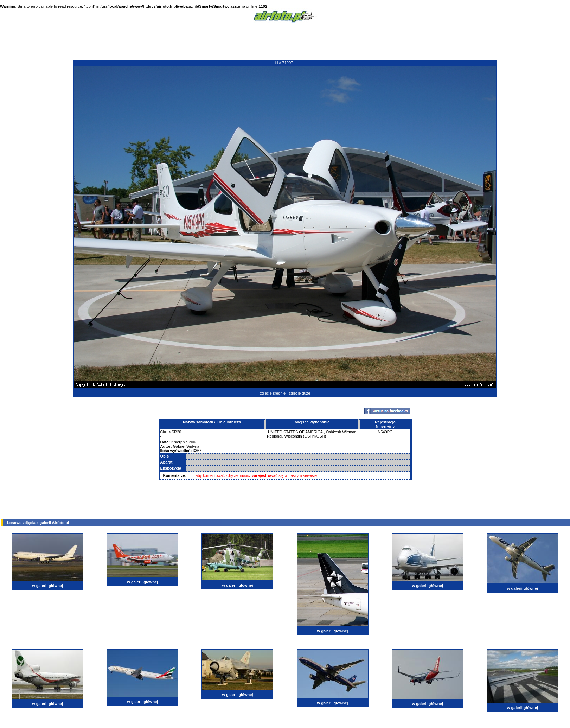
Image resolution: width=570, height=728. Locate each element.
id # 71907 (284, 63)
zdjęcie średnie (273, 393)
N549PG (385, 432)
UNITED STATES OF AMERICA (295, 432)
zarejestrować (265, 475)
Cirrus (165, 432)
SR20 (177, 432)
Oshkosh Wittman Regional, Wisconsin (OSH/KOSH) (312, 434)
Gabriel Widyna (186, 446)
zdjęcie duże (299, 393)
